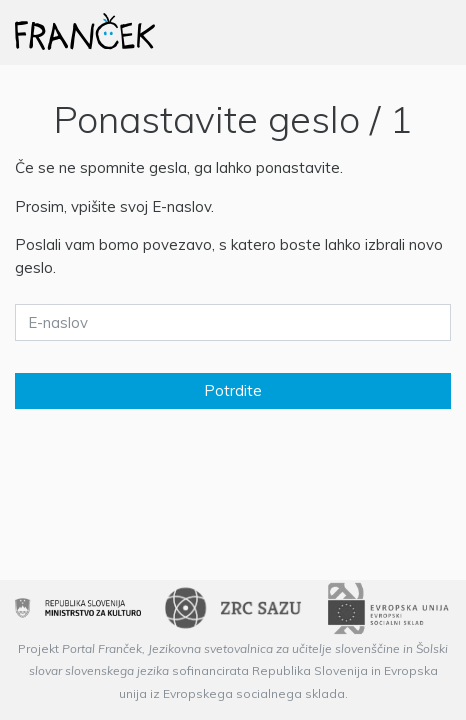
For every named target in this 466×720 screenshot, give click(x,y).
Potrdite (233, 390)
